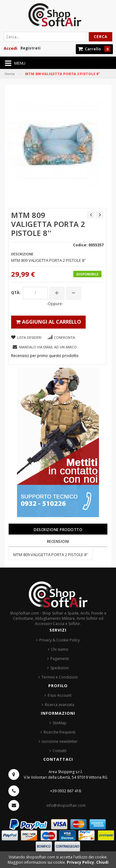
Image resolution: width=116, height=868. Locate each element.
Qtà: (16, 293)
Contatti (60, 751)
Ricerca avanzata (60, 705)
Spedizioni (60, 668)
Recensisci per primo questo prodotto (45, 356)
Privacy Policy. (82, 862)
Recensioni (58, 541)
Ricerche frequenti (60, 732)
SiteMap (60, 723)
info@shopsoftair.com (66, 805)
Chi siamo (60, 649)
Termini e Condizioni (60, 677)
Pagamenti (60, 659)
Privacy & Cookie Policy (60, 640)
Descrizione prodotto (58, 530)
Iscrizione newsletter (60, 741)
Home (10, 74)
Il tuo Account (60, 695)
